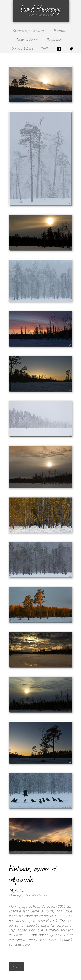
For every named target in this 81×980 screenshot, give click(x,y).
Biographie (54, 40)
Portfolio (60, 30)
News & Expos (27, 40)
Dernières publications (29, 30)
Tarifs (45, 49)
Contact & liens (21, 49)
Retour (16, 967)
